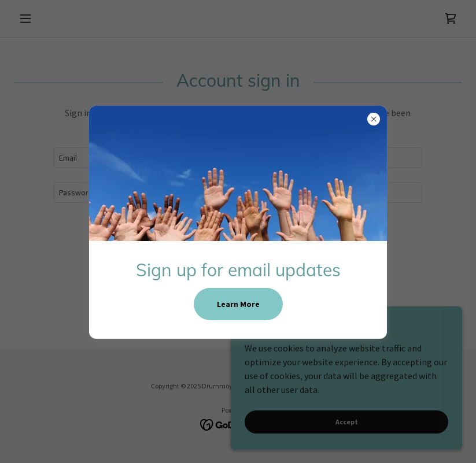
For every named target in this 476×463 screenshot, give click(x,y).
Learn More (238, 304)
